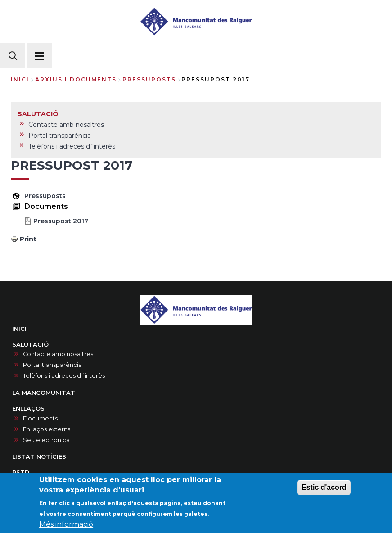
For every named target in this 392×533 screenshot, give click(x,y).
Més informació (66, 526)
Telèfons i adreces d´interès (64, 376)
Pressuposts (45, 196)
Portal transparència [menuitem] (60, 136)
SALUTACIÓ (30, 345)
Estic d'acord (324, 489)
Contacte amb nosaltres (58, 354)
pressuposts (149, 79)
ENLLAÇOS (28, 409)
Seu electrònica (46, 440)
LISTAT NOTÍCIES (39, 457)
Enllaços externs (47, 429)
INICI (19, 329)
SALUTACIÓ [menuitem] (38, 114)
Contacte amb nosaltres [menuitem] (66, 125)
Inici (20, 79)
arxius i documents (76, 79)
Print (28, 239)
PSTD (21, 472)
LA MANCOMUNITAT (44, 393)
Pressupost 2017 (61, 221)
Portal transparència (52, 365)
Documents (40, 418)
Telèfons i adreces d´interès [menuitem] (72, 146)
